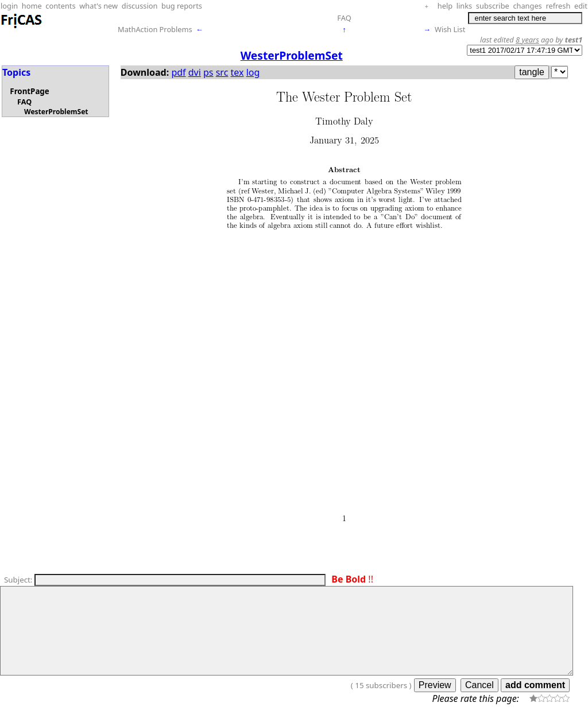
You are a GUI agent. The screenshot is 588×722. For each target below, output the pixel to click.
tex (237, 72)
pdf (178, 72)
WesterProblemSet (56, 112)
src (222, 72)
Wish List (450, 29)
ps (208, 72)
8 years (527, 40)
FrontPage (29, 91)
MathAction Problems (155, 29)
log (253, 72)
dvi (195, 72)
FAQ (344, 18)
